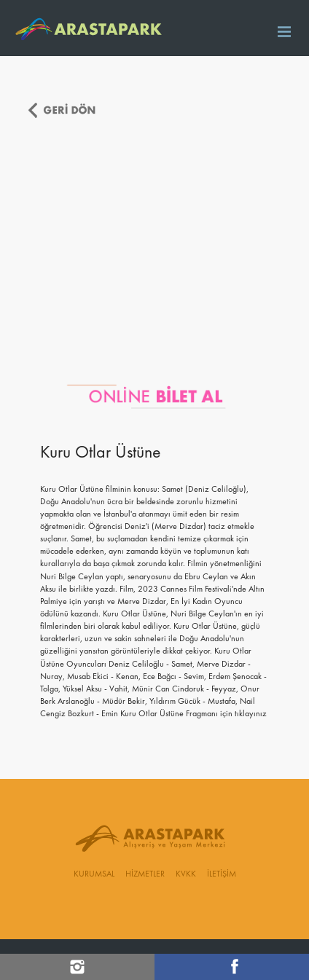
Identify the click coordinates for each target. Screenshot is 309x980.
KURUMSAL (94, 874)
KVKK (186, 874)
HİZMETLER (145, 874)
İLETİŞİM (222, 874)
